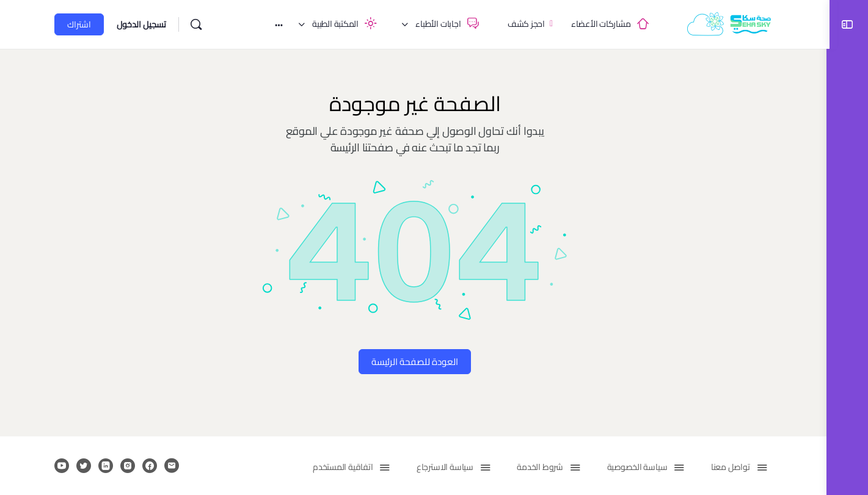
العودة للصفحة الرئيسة (414, 362)
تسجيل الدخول (140, 24)
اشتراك (78, 24)
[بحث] (195, 24)
